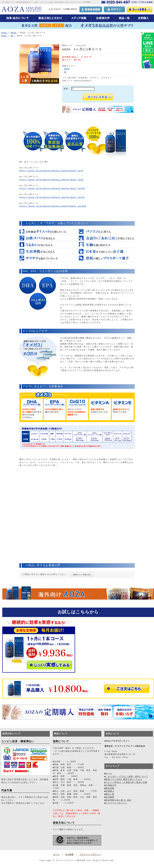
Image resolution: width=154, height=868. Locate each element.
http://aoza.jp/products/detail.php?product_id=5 (51, 171)
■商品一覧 (109, 794)
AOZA (67, 69)
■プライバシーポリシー (116, 803)
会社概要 (70, 855)
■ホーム (108, 773)
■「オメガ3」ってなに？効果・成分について (126, 776)
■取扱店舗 (109, 788)
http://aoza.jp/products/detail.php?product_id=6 (51, 180)
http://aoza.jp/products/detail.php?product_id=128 (53, 206)
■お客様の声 (110, 785)
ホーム (56, 855)
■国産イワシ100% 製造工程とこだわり (124, 779)
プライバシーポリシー (90, 855)
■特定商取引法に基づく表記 (118, 800)
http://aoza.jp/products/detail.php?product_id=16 (52, 188)
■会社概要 (109, 797)
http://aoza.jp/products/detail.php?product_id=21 (52, 197)
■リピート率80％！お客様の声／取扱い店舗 (126, 782)
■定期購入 (109, 791)
